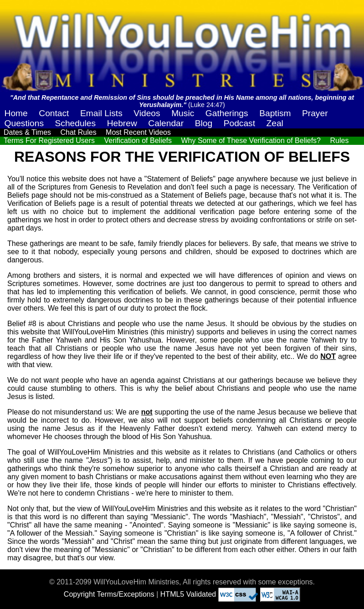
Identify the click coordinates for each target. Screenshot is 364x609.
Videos (147, 113)
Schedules (76, 123)
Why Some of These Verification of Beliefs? (251, 141)
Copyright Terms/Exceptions (109, 594)
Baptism (275, 113)
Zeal (275, 123)
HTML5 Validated (188, 594)
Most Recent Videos (138, 132)
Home (16, 113)
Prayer (315, 113)
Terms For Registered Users (49, 141)
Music (183, 113)
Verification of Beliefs (138, 141)
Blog (204, 123)
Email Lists (101, 113)
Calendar (166, 123)
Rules (339, 141)
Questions (24, 123)
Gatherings (227, 113)
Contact (54, 113)
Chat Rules (78, 132)
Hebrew (122, 123)
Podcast (239, 123)
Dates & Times (27, 132)
